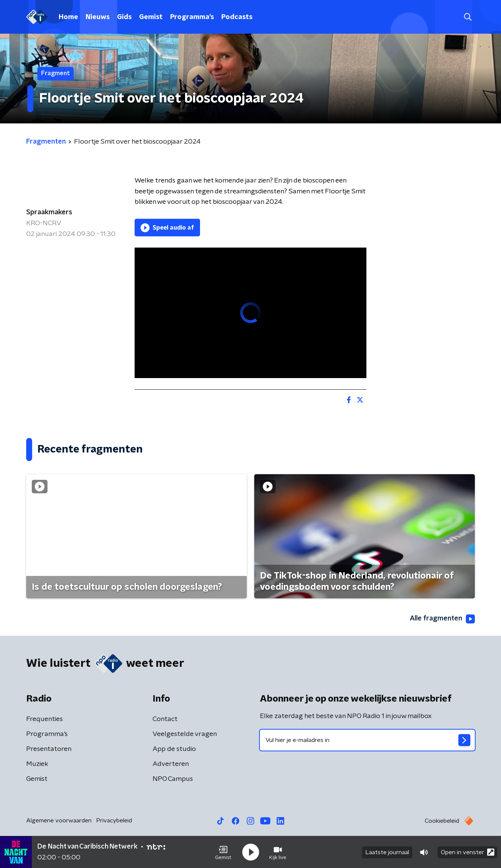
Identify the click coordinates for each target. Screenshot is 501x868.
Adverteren (171, 764)
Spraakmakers (49, 212)
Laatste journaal (387, 852)
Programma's (192, 17)
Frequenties (44, 719)
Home (68, 17)
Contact (165, 719)
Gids (124, 17)
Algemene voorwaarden (59, 821)
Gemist (151, 17)
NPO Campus (173, 779)
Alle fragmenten (442, 619)
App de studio (174, 749)
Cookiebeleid (442, 821)
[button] (223, 852)
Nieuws (98, 17)
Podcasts (237, 17)
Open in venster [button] (468, 852)
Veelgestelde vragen (185, 734)
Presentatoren (49, 749)
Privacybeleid (114, 821)
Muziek (37, 764)
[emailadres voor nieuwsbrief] (367, 740)
